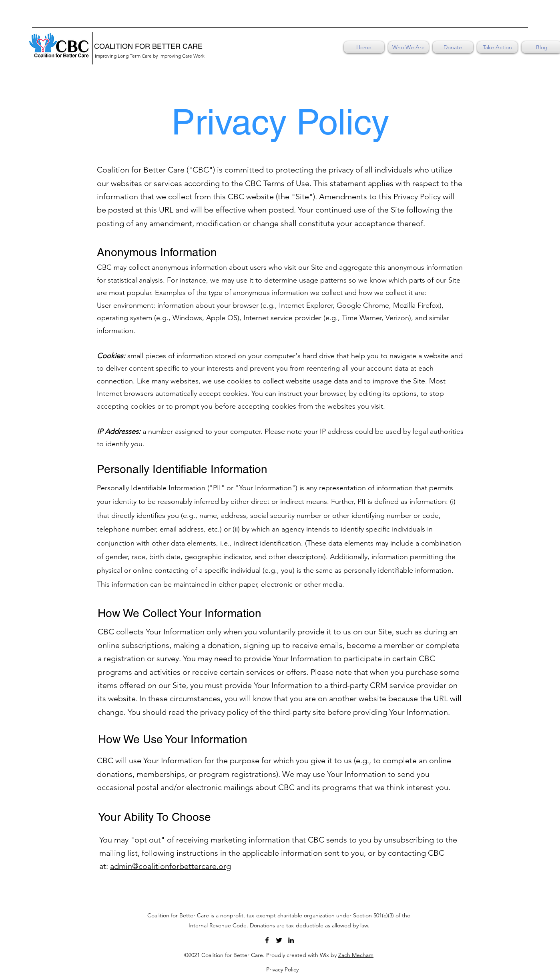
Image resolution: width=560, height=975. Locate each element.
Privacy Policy (282, 969)
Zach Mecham (356, 955)
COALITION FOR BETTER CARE (148, 46)
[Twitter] (279, 940)
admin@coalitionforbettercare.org (171, 866)
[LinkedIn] (291, 940)
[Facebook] (267, 940)
